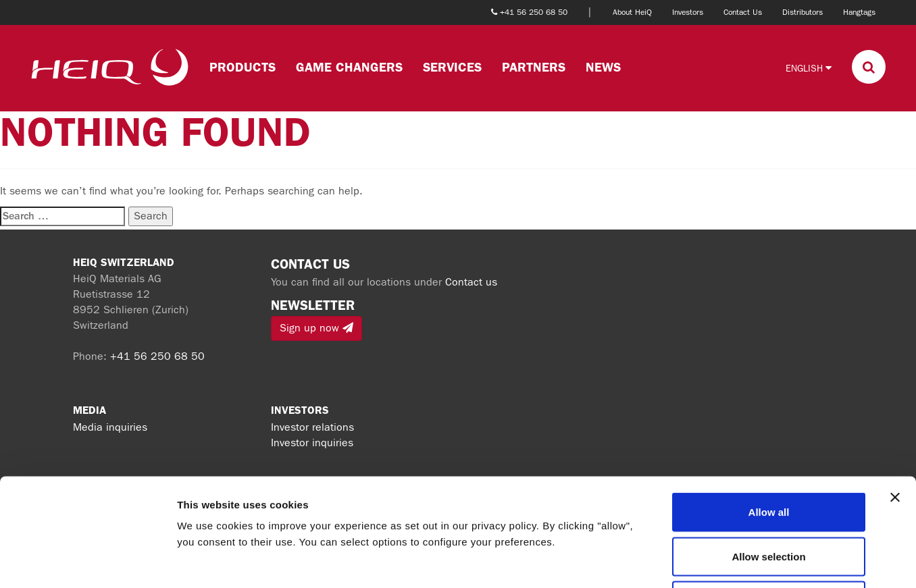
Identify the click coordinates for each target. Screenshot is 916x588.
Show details (709, 561)
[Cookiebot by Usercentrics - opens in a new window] (87, 562)
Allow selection (768, 455)
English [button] (809, 68)
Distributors (803, 12)
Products (243, 67)
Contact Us (743, 12)
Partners (534, 67)
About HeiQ (632, 12)
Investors (688, 12)
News (603, 67)
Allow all (769, 411)
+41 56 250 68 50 (157, 356)
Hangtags (859, 12)
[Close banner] (895, 396)
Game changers (349, 67)
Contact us (471, 282)
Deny (769, 499)
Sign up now (316, 328)
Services (452, 67)
